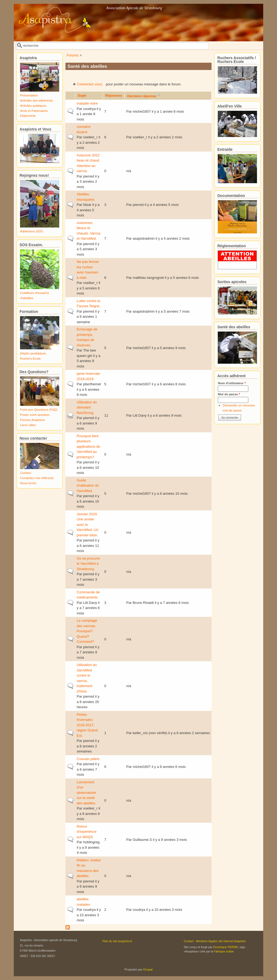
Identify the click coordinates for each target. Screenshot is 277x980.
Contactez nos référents (37, 478)
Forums (73, 55)
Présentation (29, 95)
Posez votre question (35, 415)
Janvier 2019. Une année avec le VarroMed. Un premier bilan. (88, 525)
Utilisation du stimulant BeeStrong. (87, 407)
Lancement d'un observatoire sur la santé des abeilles (87, 793)
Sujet (82, 96)
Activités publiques (33, 106)
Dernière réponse (144, 96)
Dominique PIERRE (226, 947)
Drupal (148, 969)
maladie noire (87, 103)
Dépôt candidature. (33, 353)
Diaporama (28, 116)
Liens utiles (28, 425)
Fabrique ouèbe (224, 951)
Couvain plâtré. (89, 759)
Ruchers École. (31, 358)
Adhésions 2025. (32, 231)
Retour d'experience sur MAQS (87, 832)
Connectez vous (90, 84)
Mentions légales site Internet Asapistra (221, 941)
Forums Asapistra (32, 420)
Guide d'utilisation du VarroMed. (88, 486)
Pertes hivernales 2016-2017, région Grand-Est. (88, 725)
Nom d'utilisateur (232, 383)
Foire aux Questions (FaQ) (39, 409)
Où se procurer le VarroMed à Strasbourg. (89, 564)
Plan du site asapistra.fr (117, 941)
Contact (25, 473)
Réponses (114, 96)
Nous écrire (28, 483)
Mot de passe (229, 394)
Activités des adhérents (36, 100)
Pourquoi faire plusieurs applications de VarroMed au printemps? (89, 446)
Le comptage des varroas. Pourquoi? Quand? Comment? (87, 631)
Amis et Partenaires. (34, 111)
